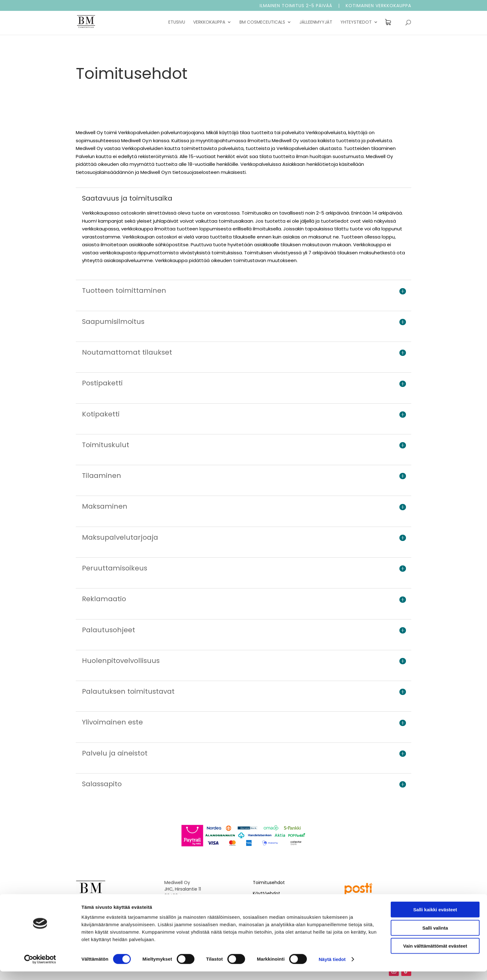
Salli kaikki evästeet (435, 918)
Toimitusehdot (269, 882)
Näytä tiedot (332, 968)
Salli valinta (435, 936)
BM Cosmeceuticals (262, 23)
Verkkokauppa (209, 23)
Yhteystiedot (356, 23)
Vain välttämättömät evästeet (435, 954)
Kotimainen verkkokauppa (378, 6)
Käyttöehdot (266, 893)
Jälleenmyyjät (316, 23)
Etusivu (177, 23)
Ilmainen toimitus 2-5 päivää (296, 6)
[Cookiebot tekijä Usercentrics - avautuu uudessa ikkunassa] (40, 968)
